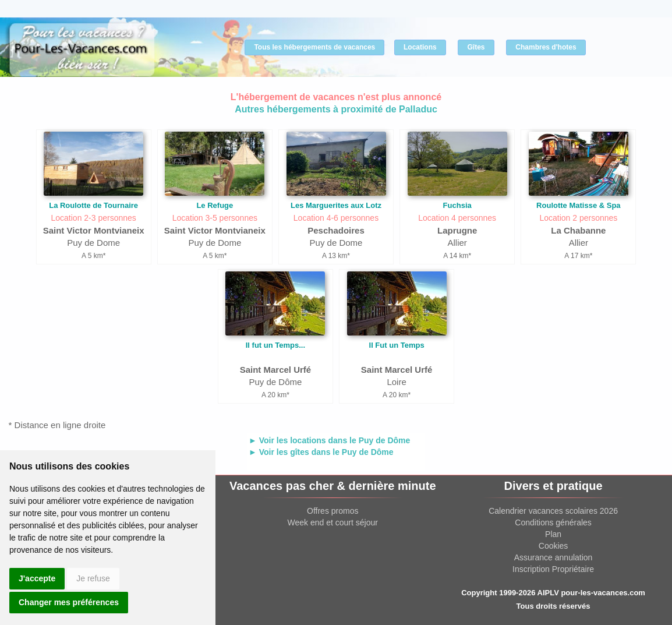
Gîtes (476, 47)
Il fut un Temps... (275, 345)
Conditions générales (553, 522)
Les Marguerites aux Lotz (336, 205)
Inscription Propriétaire (553, 569)
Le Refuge (215, 205)
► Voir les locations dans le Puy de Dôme (329, 440)
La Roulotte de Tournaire (93, 205)
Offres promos (333, 511)
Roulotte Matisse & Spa (578, 205)
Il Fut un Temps (397, 345)
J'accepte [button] (37, 578)
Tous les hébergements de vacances (314, 47)
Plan (553, 534)
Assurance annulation (553, 557)
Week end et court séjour (333, 522)
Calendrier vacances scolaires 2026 (553, 511)
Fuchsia (457, 205)
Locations (420, 47)
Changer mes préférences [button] (69, 602)
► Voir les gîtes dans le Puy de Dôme (321, 452)
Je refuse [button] (93, 578)
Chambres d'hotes (546, 47)
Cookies (553, 546)
